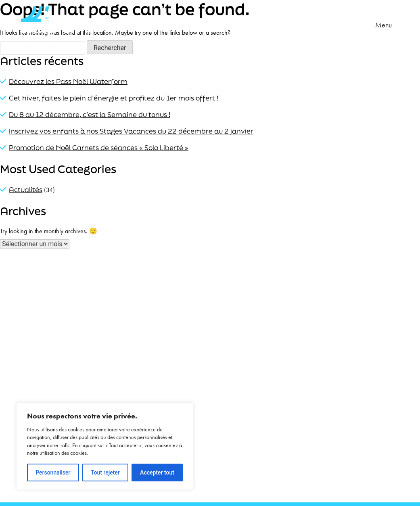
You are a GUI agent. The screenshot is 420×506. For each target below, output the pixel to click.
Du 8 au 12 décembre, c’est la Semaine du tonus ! (90, 114)
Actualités (26, 189)
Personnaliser (53, 473)
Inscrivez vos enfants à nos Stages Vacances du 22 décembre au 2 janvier (131, 131)
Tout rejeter (105, 473)
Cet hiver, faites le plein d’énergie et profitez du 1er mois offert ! (114, 98)
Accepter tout (157, 473)
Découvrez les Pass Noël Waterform (68, 81)
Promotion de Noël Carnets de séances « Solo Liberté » (99, 147)
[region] (105, 446)
